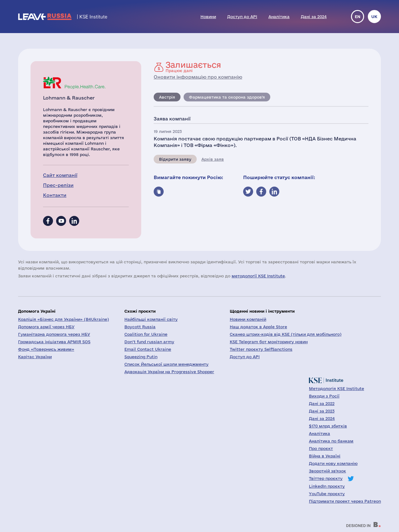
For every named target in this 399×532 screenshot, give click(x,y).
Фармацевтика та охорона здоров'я (227, 97)
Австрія (167, 97)
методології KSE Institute (258, 276)
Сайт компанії (60, 175)
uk (374, 17)
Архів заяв (213, 159)
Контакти (55, 195)
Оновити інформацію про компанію (198, 77)
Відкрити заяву (175, 159)
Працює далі (193, 67)
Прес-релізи (58, 185)
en (358, 17)
